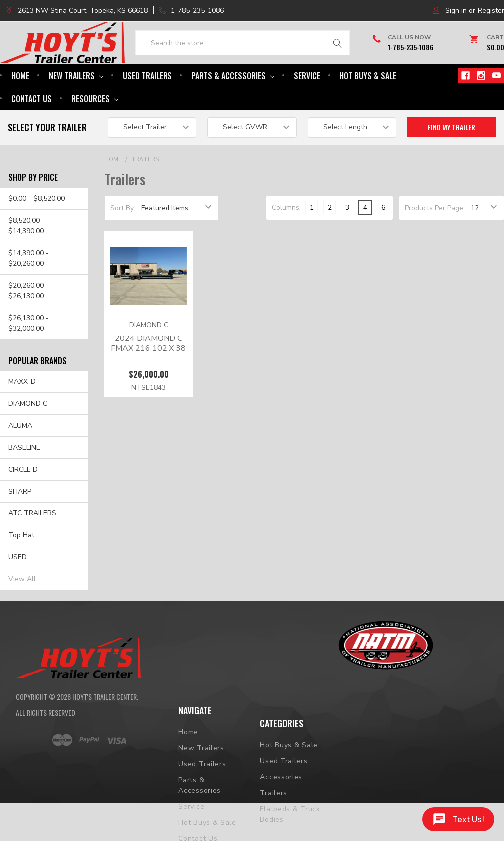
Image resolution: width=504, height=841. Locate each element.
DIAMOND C (28, 434)
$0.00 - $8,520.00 (37, 229)
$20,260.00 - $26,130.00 (29, 321)
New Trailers (76, 106)
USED (18, 588)
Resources (95, 129)
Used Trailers (147, 106)
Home (20, 106)
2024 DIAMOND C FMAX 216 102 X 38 (148, 374)
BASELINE (24, 478)
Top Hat (21, 566)
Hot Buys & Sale (368, 106)
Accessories (281, 815)
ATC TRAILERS (32, 544)
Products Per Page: (435, 239)
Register (491, 11)
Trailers (145, 190)
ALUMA (20, 456)
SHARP (20, 522)
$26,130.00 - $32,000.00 (29, 353)
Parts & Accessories (233, 106)
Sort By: (123, 239)
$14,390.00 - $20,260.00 (29, 289)
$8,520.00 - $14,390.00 (27, 256)
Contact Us (32, 129)
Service (307, 106)
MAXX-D (22, 413)
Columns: (286, 238)
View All (22, 609)
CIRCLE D (23, 500)
